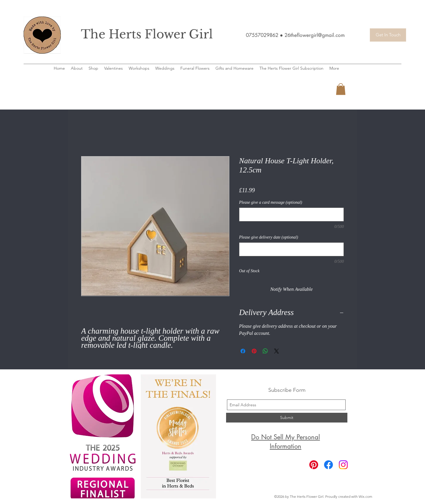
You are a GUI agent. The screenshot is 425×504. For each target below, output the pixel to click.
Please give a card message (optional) (271, 202)
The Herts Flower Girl (147, 34)
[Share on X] (277, 351)
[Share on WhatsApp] (265, 351)
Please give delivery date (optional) (269, 237)
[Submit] (287, 418)
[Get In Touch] (388, 35)
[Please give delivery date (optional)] (291, 249)
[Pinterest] (314, 465)
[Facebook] (328, 465)
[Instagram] (343, 465)
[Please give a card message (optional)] (291, 215)
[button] (341, 89)
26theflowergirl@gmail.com (315, 35)
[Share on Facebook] (243, 351)
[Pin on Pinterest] (254, 351)
